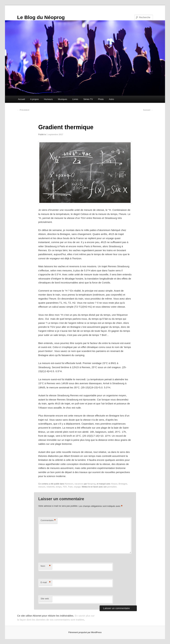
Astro (111, 99)
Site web (45, 599)
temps (59, 487)
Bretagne (123, 484)
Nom (45, 566)
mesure (42, 487)
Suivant (148, 110)
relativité (51, 487)
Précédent (23, 110)
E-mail (45, 583)
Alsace (114, 484)
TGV (65, 487)
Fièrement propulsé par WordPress (85, 632)
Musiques (63, 99)
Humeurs (48, 99)
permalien (112, 487)
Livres (75, 99)
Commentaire (48, 520)
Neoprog (92, 484)
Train (70, 487)
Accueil (21, 99)
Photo (101, 99)
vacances (79, 484)
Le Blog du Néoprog (41, 17)
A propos (34, 99)
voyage (77, 487)
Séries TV (88, 99)
